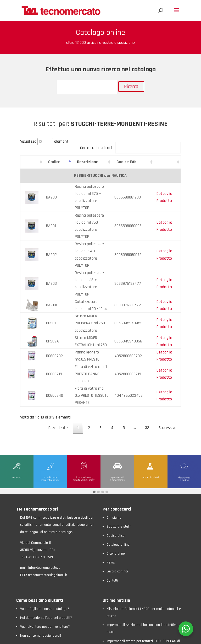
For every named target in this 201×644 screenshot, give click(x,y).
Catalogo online (118, 466)
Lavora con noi (117, 493)
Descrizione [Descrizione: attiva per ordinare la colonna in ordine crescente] (78, 162)
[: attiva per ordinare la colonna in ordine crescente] (30, 162)
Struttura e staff (119, 448)
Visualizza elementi (45, 141)
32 (147, 349)
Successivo (167, 349)
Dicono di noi (116, 475)
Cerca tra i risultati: (130, 148)
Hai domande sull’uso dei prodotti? (46, 539)
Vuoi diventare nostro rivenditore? (45, 548)
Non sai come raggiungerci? (41, 557)
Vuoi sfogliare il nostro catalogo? (45, 530)
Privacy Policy (47, 637)
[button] (94, 414)
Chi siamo (114, 439)
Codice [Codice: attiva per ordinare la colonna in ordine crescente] (50, 162)
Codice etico (116, 457)
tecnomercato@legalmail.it (48, 496)
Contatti (112, 502)
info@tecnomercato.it (44, 489)
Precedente (58, 349)
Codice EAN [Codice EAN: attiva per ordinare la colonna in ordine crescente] (136, 162)
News (111, 484)
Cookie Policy (69, 637)
